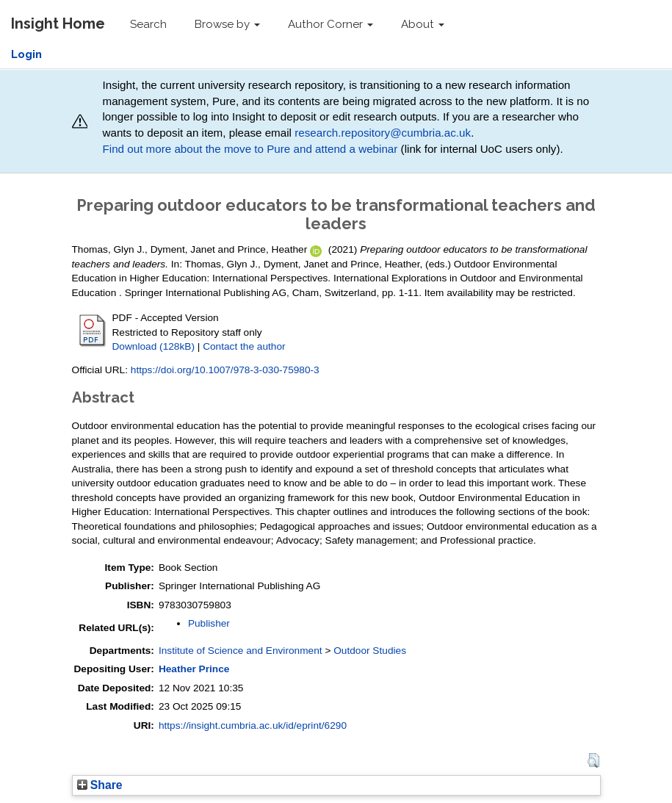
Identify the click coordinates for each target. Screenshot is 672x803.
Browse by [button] (227, 24)
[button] (593, 760)
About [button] (423, 24)
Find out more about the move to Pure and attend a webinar (250, 149)
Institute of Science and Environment (241, 651)
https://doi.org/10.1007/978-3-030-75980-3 (225, 370)
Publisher (209, 623)
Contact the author (244, 346)
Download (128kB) (153, 346)
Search (148, 24)
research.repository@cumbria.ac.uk (383, 133)
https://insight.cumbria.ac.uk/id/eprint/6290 (253, 725)
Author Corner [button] (330, 24)
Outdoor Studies (370, 651)
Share (100, 785)
